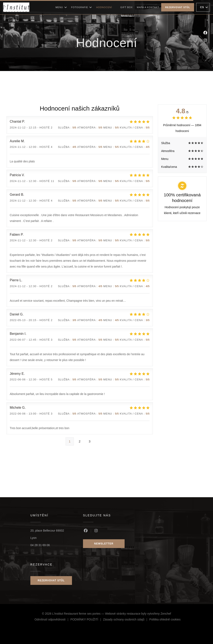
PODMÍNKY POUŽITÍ (87, 620)
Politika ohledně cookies (165, 620)
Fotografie (82, 7)
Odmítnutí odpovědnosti (52, 620)
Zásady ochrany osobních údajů (126, 620)
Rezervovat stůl (178, 7)
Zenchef (166, 614)
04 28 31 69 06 (40, 545)
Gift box (127, 7)
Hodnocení (104, 7)
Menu (61, 7)
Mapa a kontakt (148, 7)
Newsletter (104, 544)
